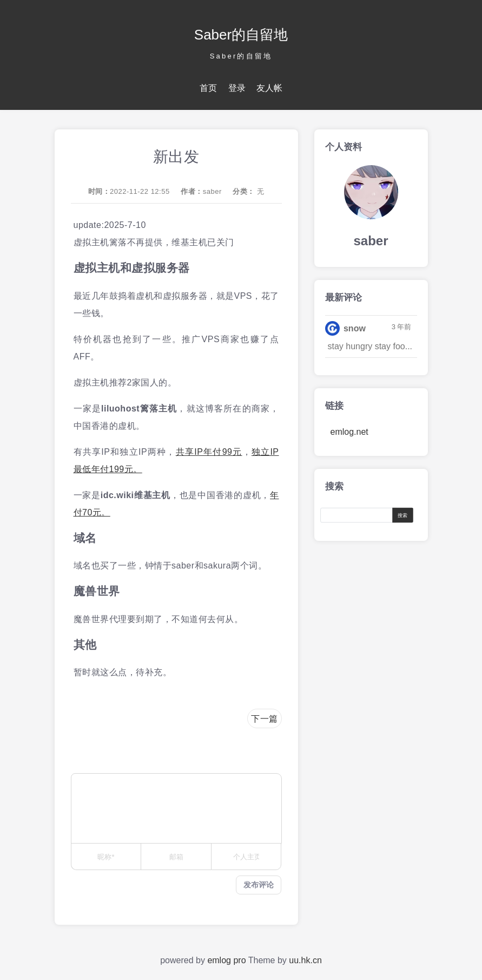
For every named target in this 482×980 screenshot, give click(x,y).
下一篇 (265, 719)
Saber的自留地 (241, 35)
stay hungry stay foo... (370, 346)
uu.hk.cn (305, 960)
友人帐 (269, 88)
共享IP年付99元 (209, 452)
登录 (237, 88)
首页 (208, 88)
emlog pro (226, 960)
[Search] (359, 515)
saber (212, 191)
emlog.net (349, 432)
